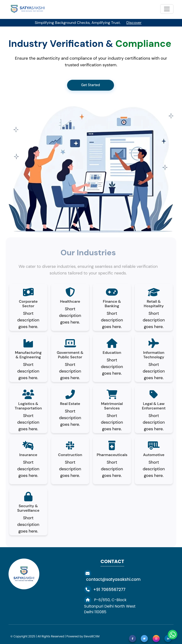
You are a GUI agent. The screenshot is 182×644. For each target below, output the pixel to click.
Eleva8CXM (91, 636)
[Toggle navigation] (167, 9)
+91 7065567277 (105, 590)
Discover (134, 23)
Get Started (91, 85)
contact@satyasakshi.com (112, 576)
